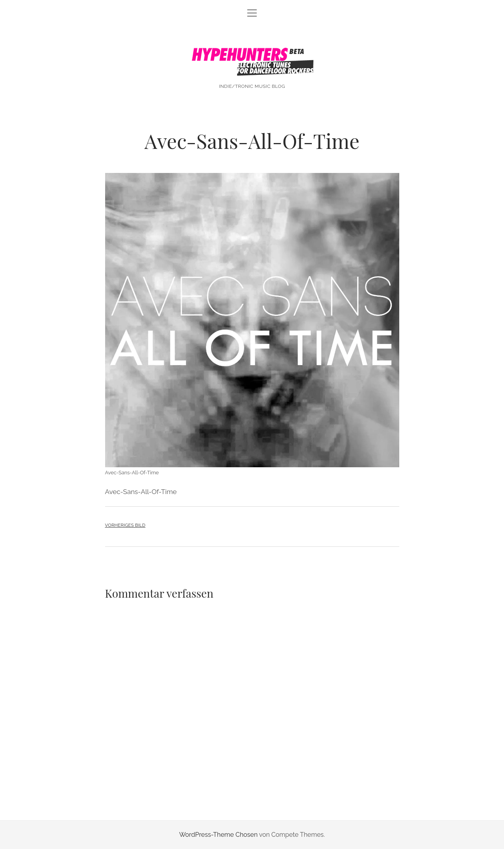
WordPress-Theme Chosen (218, 835)
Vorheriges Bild (125, 525)
